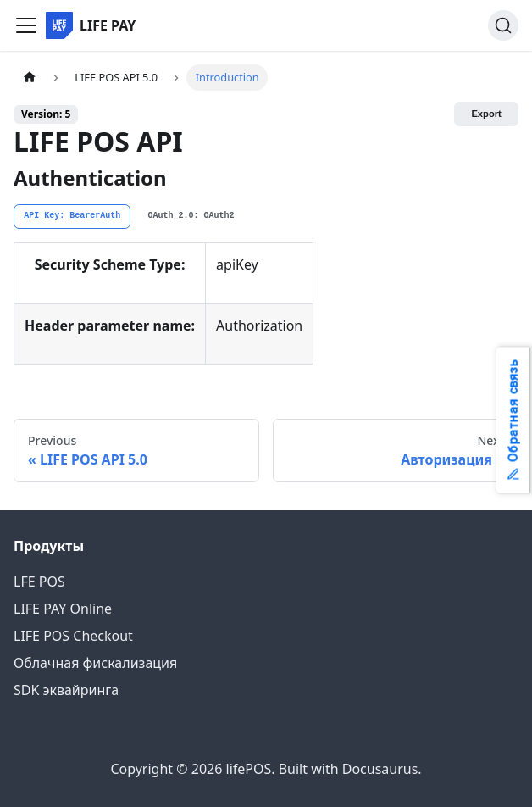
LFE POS (39, 582)
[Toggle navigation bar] (26, 25)
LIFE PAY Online (63, 609)
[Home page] (30, 78)
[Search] (503, 25)
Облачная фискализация (95, 663)
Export (486, 114)
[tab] (72, 217)
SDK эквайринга (66, 690)
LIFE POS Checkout (73, 636)
